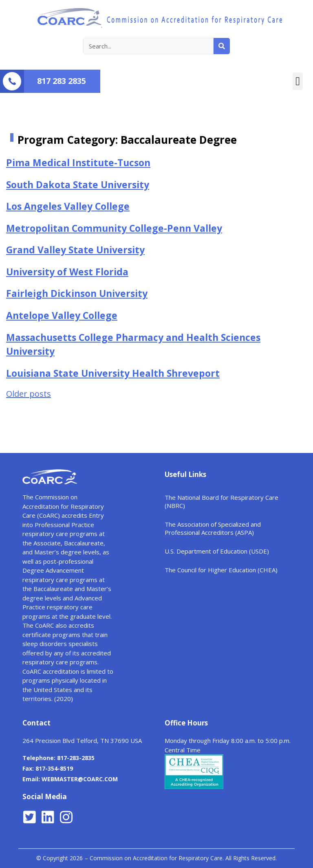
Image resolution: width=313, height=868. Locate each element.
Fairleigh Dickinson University (77, 293)
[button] (298, 81)
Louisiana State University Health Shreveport (113, 373)
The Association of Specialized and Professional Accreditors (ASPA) (213, 528)
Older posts (29, 394)
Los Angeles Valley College (68, 206)
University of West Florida (67, 272)
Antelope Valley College (62, 315)
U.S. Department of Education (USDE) (217, 551)
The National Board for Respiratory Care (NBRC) (222, 501)
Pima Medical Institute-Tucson (78, 163)
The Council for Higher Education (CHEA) (221, 570)
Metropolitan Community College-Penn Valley (114, 228)
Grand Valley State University (75, 250)
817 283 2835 (62, 81)
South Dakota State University (78, 185)
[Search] (222, 46)
